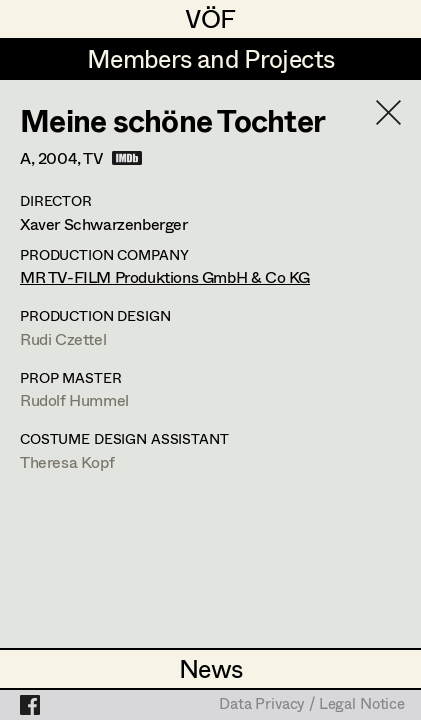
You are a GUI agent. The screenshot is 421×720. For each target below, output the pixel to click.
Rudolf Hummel (74, 399)
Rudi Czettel (63, 338)
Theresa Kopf (67, 461)
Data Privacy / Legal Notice (312, 705)
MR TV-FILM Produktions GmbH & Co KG (165, 276)
